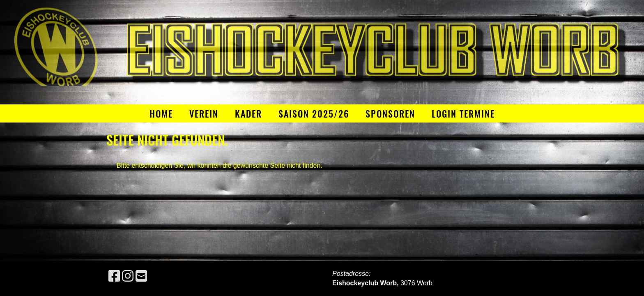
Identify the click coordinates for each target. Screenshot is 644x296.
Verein (204, 113)
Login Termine (463, 113)
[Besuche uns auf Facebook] (114, 276)
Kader (248, 113)
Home (161, 113)
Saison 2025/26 (314, 113)
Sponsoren (390, 113)
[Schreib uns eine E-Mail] (141, 276)
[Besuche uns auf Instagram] (128, 276)
